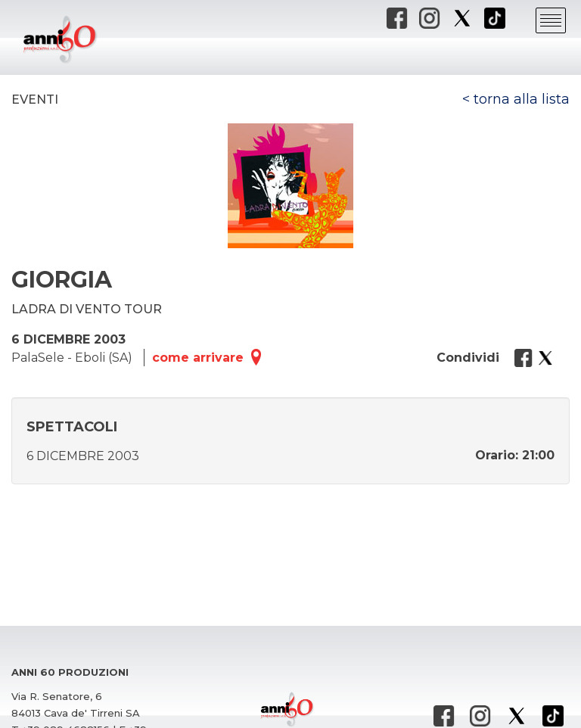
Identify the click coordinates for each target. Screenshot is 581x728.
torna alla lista (522, 99)
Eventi (35, 100)
